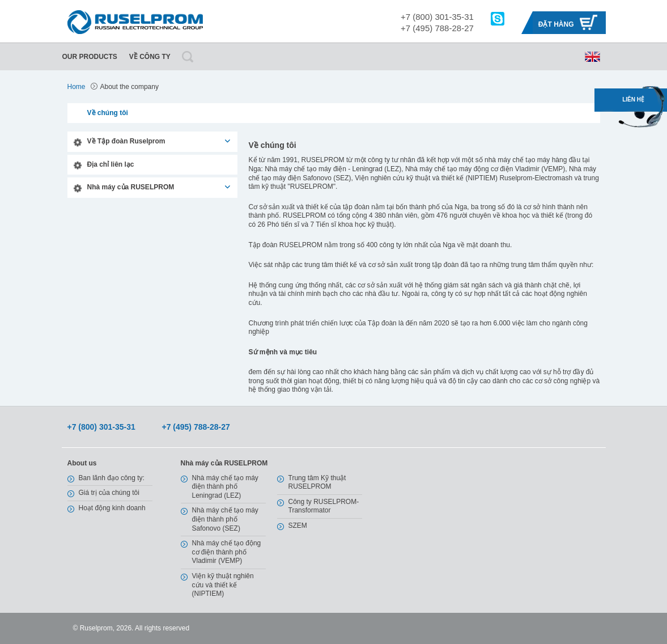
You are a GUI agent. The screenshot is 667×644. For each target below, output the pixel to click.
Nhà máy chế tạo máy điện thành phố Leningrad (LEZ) (225, 487)
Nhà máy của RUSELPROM (131, 187)
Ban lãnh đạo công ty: (112, 478)
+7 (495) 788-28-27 (437, 28)
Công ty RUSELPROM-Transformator (324, 506)
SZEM (298, 526)
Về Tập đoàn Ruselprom (126, 141)
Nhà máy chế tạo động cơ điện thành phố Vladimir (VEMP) (227, 552)
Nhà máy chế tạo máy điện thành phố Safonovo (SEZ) (225, 519)
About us (82, 463)
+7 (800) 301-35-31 (437, 17)
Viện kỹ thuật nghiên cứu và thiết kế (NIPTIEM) (223, 585)
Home (77, 87)
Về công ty (150, 57)
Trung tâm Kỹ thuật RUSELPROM (317, 482)
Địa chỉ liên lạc (111, 164)
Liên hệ (633, 99)
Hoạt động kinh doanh (112, 508)
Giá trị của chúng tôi (109, 493)
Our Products (90, 57)
